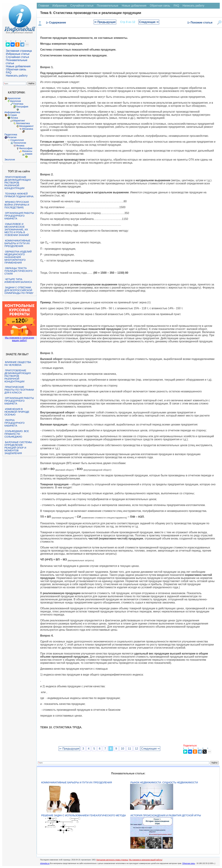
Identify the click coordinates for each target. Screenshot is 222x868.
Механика (28, 129)
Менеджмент (26, 126)
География (22, 107)
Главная (44, 6)
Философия (26, 148)
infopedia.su (45, 863)
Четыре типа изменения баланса (18, 281)
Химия (29, 154)
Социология (17, 140)
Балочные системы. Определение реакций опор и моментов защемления (18, 448)
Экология (10, 160)
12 (137, 749)
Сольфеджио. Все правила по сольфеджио (17, 434)
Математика (23, 123)
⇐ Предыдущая (105, 22)
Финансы (27, 151)
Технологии (20, 143)
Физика (20, 146)
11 (130, 749)
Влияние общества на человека (18, 364)
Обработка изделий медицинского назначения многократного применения (18, 257)
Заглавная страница (19, 51)
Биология (16, 101)
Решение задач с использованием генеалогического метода (83, 815)
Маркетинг (19, 121)
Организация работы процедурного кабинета (19, 216)
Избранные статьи (18, 54)
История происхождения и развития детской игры (166, 815)
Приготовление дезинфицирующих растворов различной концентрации (18, 183)
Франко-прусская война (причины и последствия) (17, 205)
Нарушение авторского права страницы (112, 860)
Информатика (12, 112)
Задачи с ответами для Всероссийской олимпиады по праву (19, 290)
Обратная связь (16, 69)
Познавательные (108, 6)
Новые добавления (18, 66)
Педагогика (11, 135)
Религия (12, 137)
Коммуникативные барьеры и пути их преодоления (17, 243)
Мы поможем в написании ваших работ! (19, 339)
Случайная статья (17, 57)
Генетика (18, 104)
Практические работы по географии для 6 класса (19, 390)
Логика (14, 118)
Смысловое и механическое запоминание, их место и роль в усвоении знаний (17, 230)
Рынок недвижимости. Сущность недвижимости (164, 782)
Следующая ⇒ (149, 22)
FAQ (9, 73)
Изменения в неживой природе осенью (17, 412)
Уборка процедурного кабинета (14, 423)
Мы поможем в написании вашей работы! (146, 860)
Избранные (60, 6)
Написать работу (17, 76)
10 (122, 749)
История (12, 115)
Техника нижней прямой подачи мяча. (19, 195)
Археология (14, 98)
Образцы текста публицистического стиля (18, 271)
